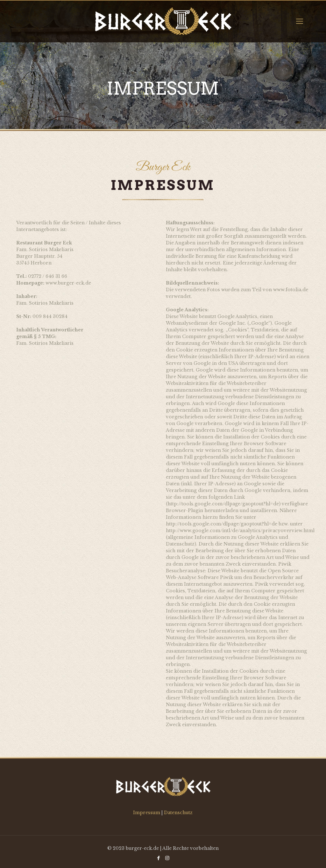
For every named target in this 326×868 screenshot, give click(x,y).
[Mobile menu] (300, 21)
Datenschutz (178, 813)
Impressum (147, 813)
